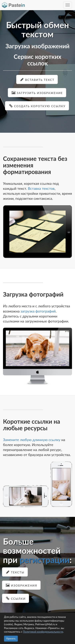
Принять (11, 639)
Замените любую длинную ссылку (32, 440)
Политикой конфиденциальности (43, 632)
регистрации (44, 560)
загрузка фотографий (38, 311)
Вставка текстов (41, 188)
